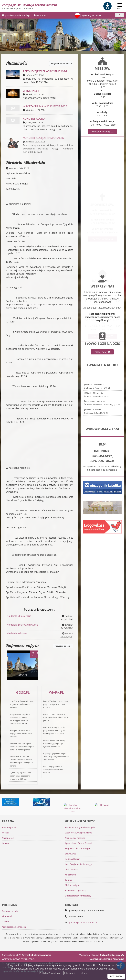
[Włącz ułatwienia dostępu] (107, 6)
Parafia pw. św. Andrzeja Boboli (29, 6)
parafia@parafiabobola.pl (17, 15)
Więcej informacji (102, 132)
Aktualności (17, 63)
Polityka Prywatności (50, 973)
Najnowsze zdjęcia (22, 645)
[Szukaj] (120, 15)
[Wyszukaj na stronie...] (98, 15)
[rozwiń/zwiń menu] (120, 6)
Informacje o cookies (75, 973)
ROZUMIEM (116, 976)
